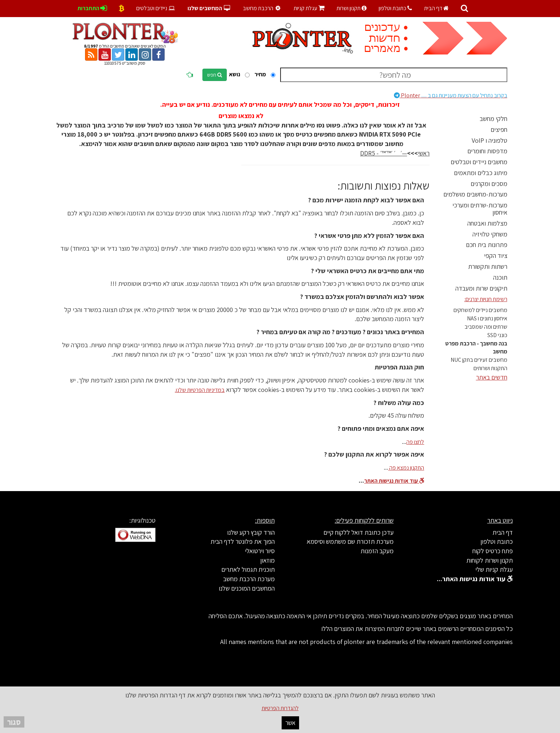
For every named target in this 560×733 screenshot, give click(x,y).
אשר (290, 723)
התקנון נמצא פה (406, 468)
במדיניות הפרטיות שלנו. (200, 390)
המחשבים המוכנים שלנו (247, 588)
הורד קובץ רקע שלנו (251, 532)
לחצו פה (415, 442)
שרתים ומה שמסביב (486, 327)
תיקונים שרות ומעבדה (481, 288)
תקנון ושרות (352, 8)
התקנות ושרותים (490, 368)
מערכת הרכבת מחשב (249, 579)
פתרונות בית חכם (487, 245)
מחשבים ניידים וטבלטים (479, 162)
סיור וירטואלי (260, 551)
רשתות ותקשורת (488, 266)
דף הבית (436, 8)
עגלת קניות (309, 8)
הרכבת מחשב (262, 8)
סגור (14, 722)
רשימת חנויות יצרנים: (486, 299)
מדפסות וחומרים (487, 151)
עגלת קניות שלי (494, 569)
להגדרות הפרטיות (280, 708)
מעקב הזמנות (377, 551)
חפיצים (499, 129)
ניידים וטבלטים (156, 8)
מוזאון (267, 560)
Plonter (451, 95)
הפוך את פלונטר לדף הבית (243, 541)
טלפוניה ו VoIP (490, 140)
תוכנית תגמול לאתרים (248, 569)
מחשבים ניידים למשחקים (480, 310)
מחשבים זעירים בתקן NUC (479, 360)
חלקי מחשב (493, 119)
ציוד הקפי (496, 256)
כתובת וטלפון (395, 8)
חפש (215, 75)
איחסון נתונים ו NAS (487, 318)
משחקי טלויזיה (490, 234)
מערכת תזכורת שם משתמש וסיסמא (350, 541)
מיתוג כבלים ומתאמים (481, 173)
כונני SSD (497, 335)
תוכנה (500, 277)
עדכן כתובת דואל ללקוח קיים (358, 532)
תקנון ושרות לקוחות (490, 560)
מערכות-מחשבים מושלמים (475, 194)
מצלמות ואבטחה (487, 223)
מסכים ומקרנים (489, 184)
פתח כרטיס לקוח (493, 551)
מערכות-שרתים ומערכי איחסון (480, 209)
